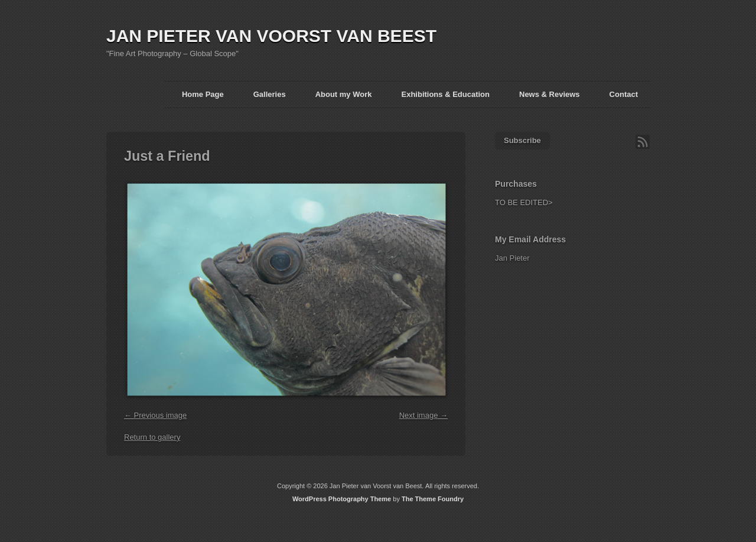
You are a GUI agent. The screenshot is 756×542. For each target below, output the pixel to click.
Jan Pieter (512, 258)
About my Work (344, 94)
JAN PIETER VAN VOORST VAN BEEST (271, 36)
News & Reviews (550, 94)
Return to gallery (152, 437)
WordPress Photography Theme (342, 499)
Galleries (270, 94)
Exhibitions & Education (445, 94)
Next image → (423, 415)
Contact (624, 94)
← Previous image (155, 415)
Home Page (203, 94)
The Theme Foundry (433, 499)
